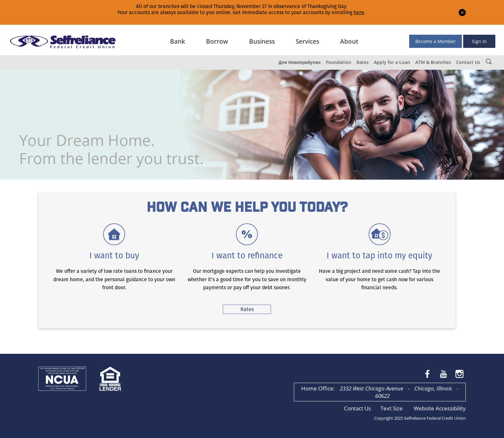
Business (262, 41)
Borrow (217, 41)
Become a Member (436, 41)
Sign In (479, 41)
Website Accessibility (440, 408)
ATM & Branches (433, 62)
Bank (178, 41)
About (349, 41)
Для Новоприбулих (300, 62)
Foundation (339, 62)
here (359, 12)
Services (307, 41)
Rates (363, 62)
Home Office (317, 388)
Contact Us (468, 62)
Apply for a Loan (392, 62)
